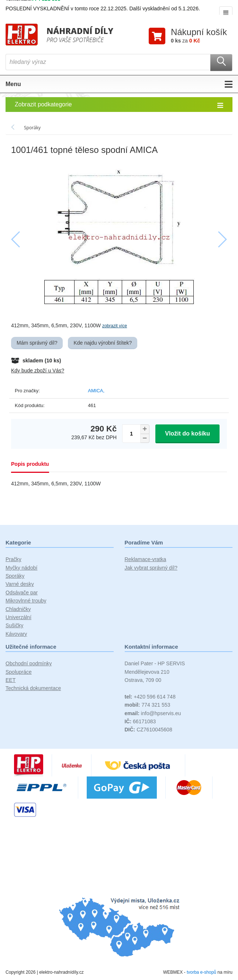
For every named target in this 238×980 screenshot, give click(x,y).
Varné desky (20, 584)
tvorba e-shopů (201, 972)
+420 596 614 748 (150, 697)
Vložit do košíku (187, 433)
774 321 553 (148, 705)
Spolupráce (19, 672)
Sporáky (15, 576)
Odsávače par (22, 593)
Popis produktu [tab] (30, 464)
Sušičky (14, 625)
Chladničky (18, 609)
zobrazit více (115, 326)
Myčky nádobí (21, 568)
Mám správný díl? (37, 343)
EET (11, 680)
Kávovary (16, 634)
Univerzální (18, 617)
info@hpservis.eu (153, 713)
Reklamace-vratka (146, 559)
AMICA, (96, 391)
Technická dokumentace (33, 688)
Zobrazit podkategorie (119, 105)
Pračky (13, 559)
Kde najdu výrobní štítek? (103, 343)
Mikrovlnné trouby (26, 601)
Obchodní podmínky (29, 663)
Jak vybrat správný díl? (151, 568)
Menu (119, 84)
